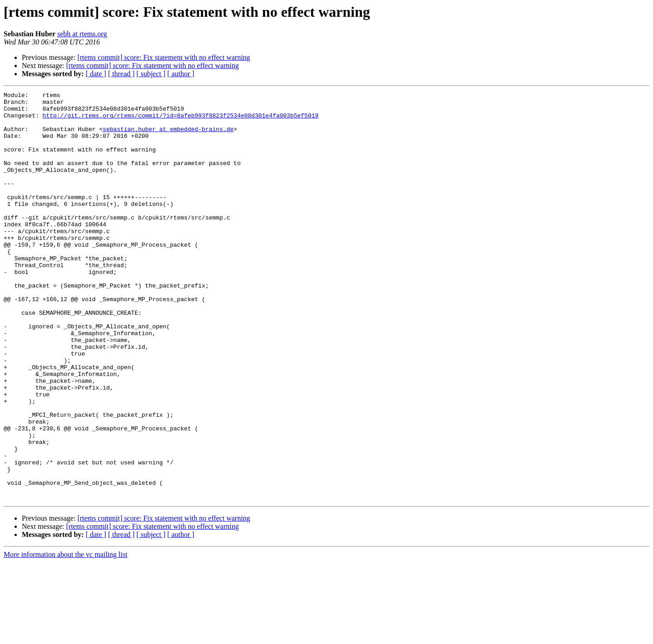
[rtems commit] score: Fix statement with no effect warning (164, 57)
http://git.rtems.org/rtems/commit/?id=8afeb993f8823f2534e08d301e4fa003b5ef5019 (180, 121)
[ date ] (96, 74)
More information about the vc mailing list (66, 636)
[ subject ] (151, 74)
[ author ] (181, 74)
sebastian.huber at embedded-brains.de (168, 137)
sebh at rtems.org (82, 34)
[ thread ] (121, 74)
